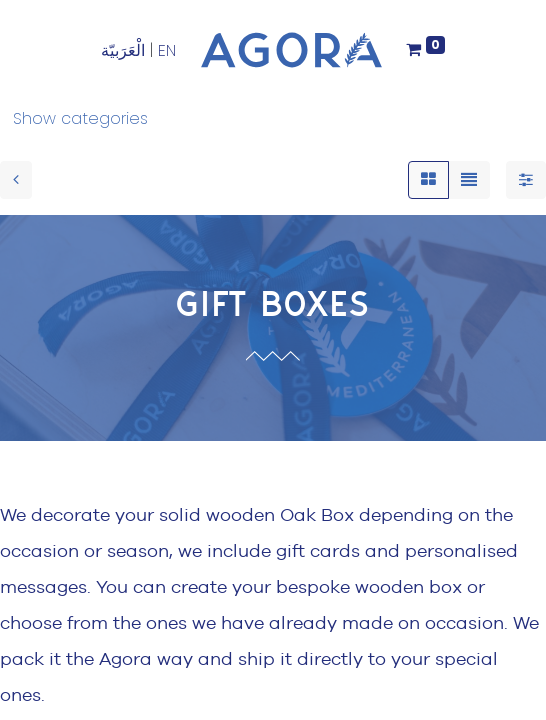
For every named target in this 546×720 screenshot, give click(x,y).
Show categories (80, 118)
